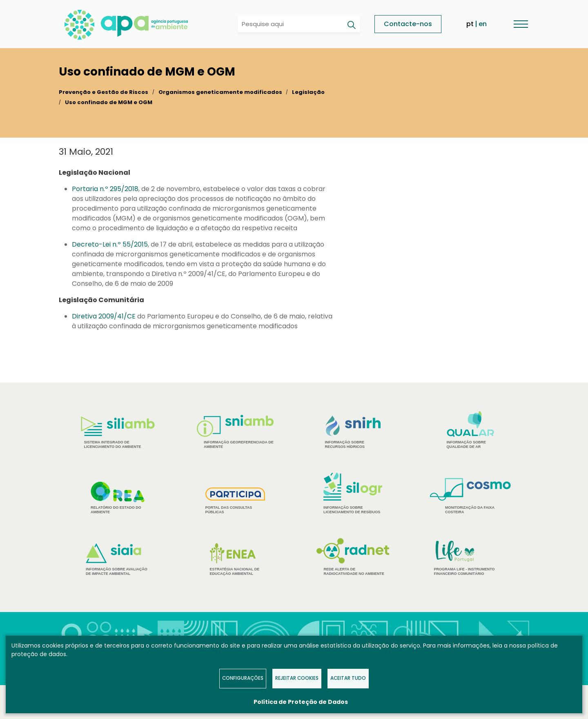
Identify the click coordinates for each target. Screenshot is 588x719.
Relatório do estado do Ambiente (118, 498)
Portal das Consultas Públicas (235, 501)
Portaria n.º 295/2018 (105, 189)
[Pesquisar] (351, 25)
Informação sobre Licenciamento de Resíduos (353, 493)
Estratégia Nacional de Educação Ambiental (235, 559)
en (483, 24)
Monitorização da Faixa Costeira (470, 496)
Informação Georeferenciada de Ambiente (235, 432)
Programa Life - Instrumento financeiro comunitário (471, 558)
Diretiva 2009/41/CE (104, 316)
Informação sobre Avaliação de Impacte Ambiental (118, 560)
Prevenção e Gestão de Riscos (104, 92)
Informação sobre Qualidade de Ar (471, 430)
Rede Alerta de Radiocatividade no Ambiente (353, 557)
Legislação (308, 92)
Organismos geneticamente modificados (220, 92)
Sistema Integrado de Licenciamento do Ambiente (118, 433)
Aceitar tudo (348, 678)
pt (470, 24)
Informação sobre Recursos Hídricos (353, 432)
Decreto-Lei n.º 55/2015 (110, 244)
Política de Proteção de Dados (301, 702)
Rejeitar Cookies (297, 678)
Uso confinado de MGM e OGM (109, 102)
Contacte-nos (408, 24)
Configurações (243, 678)
